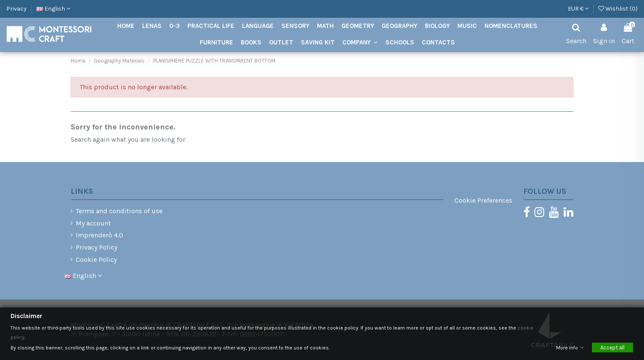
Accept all (612, 348)
